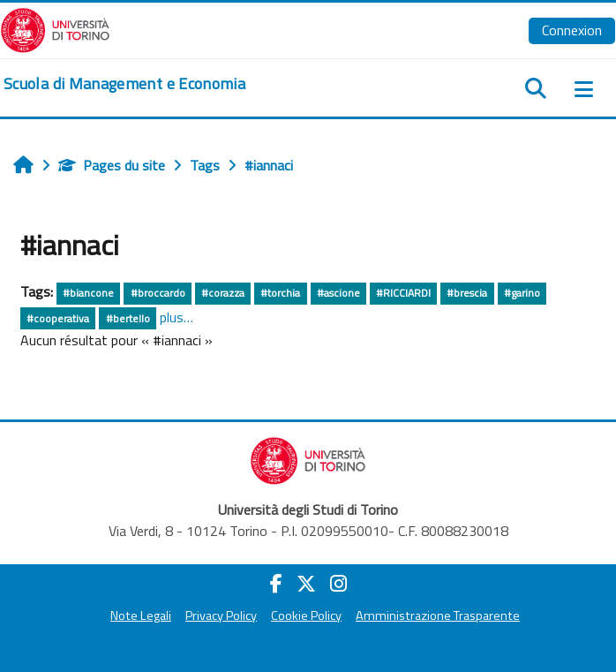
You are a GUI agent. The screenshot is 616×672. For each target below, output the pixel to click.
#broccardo (158, 293)
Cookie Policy (306, 615)
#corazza (223, 293)
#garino (522, 293)
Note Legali (141, 615)
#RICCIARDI (403, 293)
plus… (177, 317)
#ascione (338, 293)
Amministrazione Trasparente (438, 615)
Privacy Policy (221, 615)
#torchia (280, 293)
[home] (124, 84)
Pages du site (112, 165)
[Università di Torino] (55, 28)
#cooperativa (58, 318)
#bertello (128, 318)
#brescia (467, 293)
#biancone (88, 293)
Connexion (572, 30)
